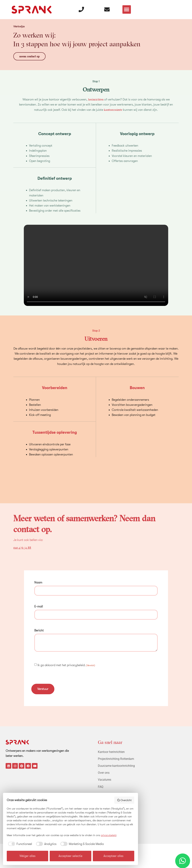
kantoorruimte (113, 110)
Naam (38, 582)
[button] (127, 8)
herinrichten (96, 99)
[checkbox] (19, 844)
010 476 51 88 (22, 547)
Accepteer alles (113, 856)
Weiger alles (27, 856)
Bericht (39, 629)
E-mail (39, 605)
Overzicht (124, 800)
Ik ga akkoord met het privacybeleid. (66, 663)
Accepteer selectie (70, 856)
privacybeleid (109, 835)
